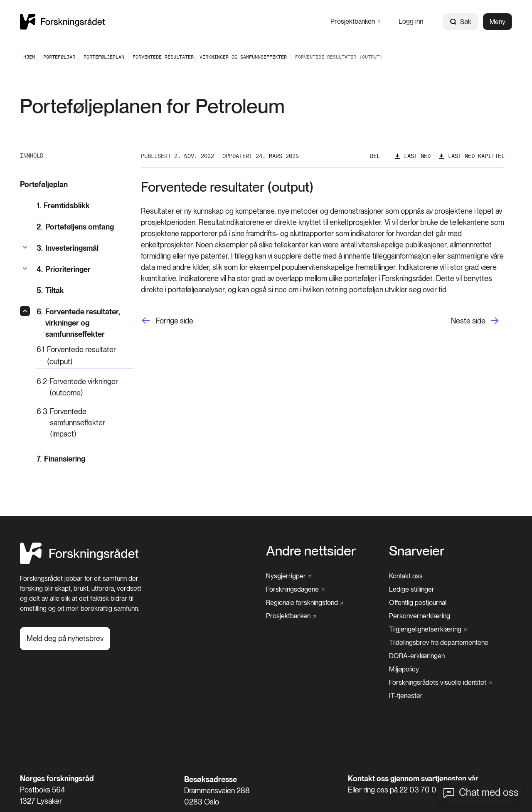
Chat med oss (489, 792)
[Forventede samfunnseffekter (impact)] (85, 423)
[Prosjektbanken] (355, 21)
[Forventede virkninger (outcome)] (85, 387)
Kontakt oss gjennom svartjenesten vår (413, 779)
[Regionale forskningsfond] (305, 603)
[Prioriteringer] (64, 269)
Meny (498, 22)
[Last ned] (412, 156)
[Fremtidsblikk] (85, 206)
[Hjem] (79, 562)
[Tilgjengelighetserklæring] (428, 629)
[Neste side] (478, 321)
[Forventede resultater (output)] (85, 356)
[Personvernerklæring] (420, 616)
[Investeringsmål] (68, 248)
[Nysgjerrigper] (289, 576)
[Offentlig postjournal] (418, 603)
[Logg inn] (411, 21)
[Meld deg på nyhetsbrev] (65, 639)
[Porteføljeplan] (104, 57)
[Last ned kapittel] (471, 156)
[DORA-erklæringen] (417, 656)
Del (375, 156)
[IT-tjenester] (406, 696)
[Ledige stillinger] (412, 590)
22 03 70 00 (420, 790)
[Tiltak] (85, 290)
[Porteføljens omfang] (85, 227)
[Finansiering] (85, 459)
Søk (461, 22)
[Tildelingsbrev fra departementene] (439, 643)
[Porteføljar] (59, 57)
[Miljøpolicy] (404, 669)
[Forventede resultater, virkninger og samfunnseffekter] (210, 57)
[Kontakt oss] (406, 576)
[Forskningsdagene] (295, 590)
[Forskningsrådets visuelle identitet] (440, 683)
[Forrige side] (167, 321)
